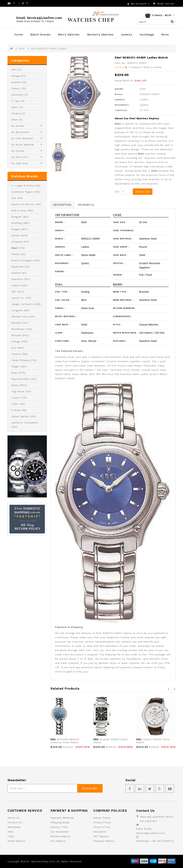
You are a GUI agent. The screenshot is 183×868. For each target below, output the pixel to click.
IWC (14, 292)
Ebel (22, 48)
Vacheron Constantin (25, 423)
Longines (17, 310)
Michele (16, 323)
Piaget (15, 366)
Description (62, 205)
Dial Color (63, 300)
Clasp (60, 333)
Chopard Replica (104, 841)
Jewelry (127, 34)
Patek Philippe (20, 360)
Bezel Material (66, 316)
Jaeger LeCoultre (22, 304)
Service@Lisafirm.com (150, 833)
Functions (63, 341)
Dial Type (62, 292)
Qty (117, 191)
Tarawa (16, 113)
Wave (15, 120)
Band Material (123, 300)
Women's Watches (100, 34)
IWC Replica (101, 836)
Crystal (119, 263)
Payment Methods (62, 818)
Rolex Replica (16, 841)
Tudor (15, 404)
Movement (63, 263)
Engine (60, 271)
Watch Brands (40, 34)
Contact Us (15, 822)
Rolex (15, 385)
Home (19, 34)
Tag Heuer (18, 391)
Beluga (16, 76)
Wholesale (14, 827)
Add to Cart (143, 192)
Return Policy (102, 818)
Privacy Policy (102, 822)
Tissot (15, 398)
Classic (16, 88)
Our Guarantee (60, 832)
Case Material (123, 239)
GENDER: (120, 100)
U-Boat (16, 410)
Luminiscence (123, 316)
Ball (14, 198)
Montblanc (18, 329)
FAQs (11, 836)
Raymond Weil (20, 379)
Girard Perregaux (22, 260)
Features (120, 341)
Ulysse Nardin (20, 416)
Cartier (16, 235)
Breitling (17, 223)
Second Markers (124, 308)
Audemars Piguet (22, 192)
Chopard (17, 242)
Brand (60, 222)
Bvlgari (16, 229)
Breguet (16, 217)
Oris (14, 348)
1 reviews (134, 67)
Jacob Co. (18, 298)
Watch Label (64, 255)
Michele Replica (60, 836)
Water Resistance (125, 333)
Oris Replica (58, 841)
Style (118, 325)
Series (60, 230)
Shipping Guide (60, 822)
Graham (16, 273)
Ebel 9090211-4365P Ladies (49, 48)
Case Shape (121, 247)
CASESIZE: (121, 110)
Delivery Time (59, 827)
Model (60, 239)
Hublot (16, 285)
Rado (15, 373)
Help (10, 832)
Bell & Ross (19, 210)
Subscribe (90, 788)
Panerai (16, 354)
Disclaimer (100, 832)
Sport (15, 107)
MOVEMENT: (122, 105)
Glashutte (17, 267)
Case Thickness (124, 230)
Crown (118, 275)
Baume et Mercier (23, 204)
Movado (16, 335)
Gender (61, 247)
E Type (16, 101)
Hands (60, 308)
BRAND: (119, 89)
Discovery (17, 95)
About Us (13, 818)
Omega (16, 341)
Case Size (120, 222)
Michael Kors (19, 317)
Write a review (153, 67)
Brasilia (16, 82)
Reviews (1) (86, 205)
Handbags (147, 34)
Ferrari (15, 254)
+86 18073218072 (162, 841)
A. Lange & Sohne (23, 186)
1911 (14, 70)
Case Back (120, 255)
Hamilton (17, 279)
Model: (119, 94)
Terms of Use (102, 827)
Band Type (120, 292)
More (165, 34)
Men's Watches (69, 34)
